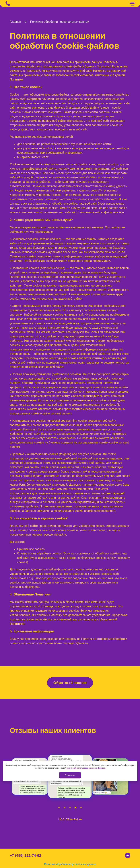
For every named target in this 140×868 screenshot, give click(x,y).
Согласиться (70, 775)
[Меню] (132, 4)
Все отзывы (70, 819)
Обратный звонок (70, 683)
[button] (59, 808)
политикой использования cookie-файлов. (86, 768)
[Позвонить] (8, 4)
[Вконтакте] (128, 855)
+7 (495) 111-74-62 (26, 856)
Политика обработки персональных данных (70, 864)
